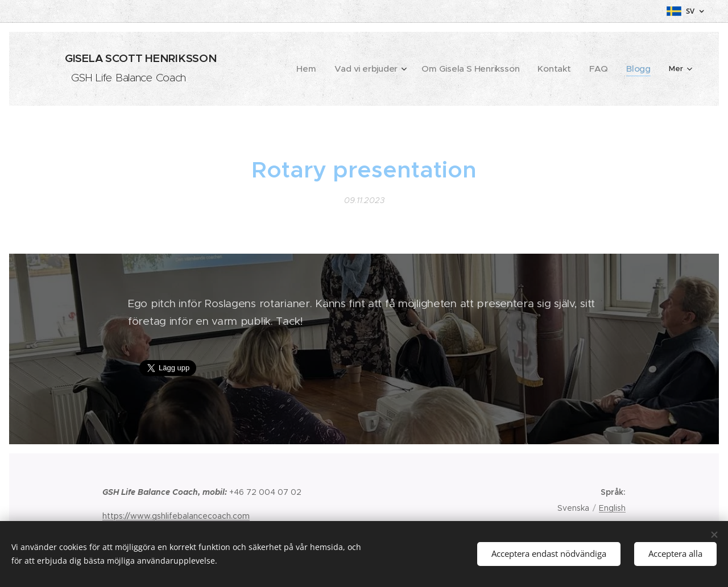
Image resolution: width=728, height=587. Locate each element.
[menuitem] (336, 69)
